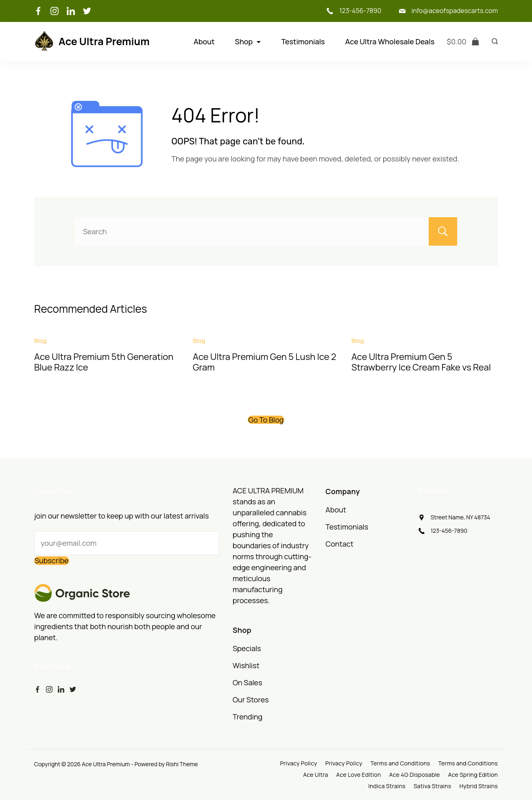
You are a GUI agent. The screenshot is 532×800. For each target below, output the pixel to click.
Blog (40, 341)
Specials (247, 648)
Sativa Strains (432, 786)
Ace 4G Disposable (415, 775)
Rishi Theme (182, 764)
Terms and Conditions (400, 763)
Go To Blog (266, 420)
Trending (247, 717)
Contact (339, 544)
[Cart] (463, 42)
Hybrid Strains (479, 786)
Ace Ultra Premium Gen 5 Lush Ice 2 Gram (264, 362)
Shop (248, 41)
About (204, 41)
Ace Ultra (315, 775)
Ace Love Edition (359, 775)
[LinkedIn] (71, 11)
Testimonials (303, 41)
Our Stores (251, 700)
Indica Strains (387, 786)
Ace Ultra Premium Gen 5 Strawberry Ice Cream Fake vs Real (421, 362)
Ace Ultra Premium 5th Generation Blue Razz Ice (104, 362)
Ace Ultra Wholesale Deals (390, 41)
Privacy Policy (298, 763)
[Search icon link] (493, 41)
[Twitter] (87, 11)
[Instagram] (55, 11)
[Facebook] (38, 11)
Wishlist (246, 665)
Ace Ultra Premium (104, 41)
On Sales (247, 682)
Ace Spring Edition (473, 775)
